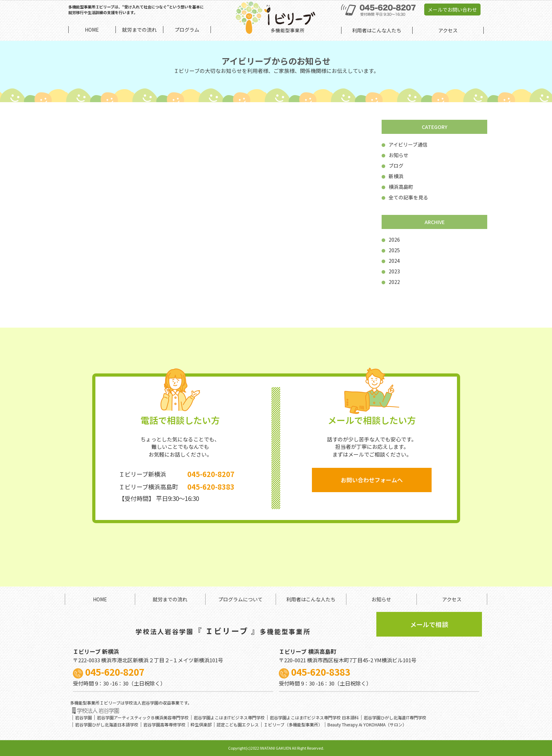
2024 (391, 261)
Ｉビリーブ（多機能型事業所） (293, 724)
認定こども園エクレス (238, 724)
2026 (391, 240)
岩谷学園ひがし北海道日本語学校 (107, 724)
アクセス (452, 599)
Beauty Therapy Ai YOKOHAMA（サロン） (367, 724)
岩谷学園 (83, 717)
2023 (391, 271)
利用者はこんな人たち (311, 599)
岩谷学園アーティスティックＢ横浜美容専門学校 (143, 717)
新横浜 (393, 176)
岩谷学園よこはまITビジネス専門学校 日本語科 (314, 717)
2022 (391, 282)
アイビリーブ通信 (404, 144)
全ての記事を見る (405, 197)
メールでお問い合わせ (452, 10)
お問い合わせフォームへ (372, 480)
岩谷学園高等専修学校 (164, 724)
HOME (100, 599)
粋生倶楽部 (201, 724)
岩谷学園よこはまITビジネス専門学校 (229, 717)
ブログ (393, 166)
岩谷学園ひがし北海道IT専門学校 (395, 717)
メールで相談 (429, 624)
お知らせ (395, 155)
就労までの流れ (170, 599)
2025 (391, 250)
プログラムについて (240, 599)
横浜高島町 (397, 187)
